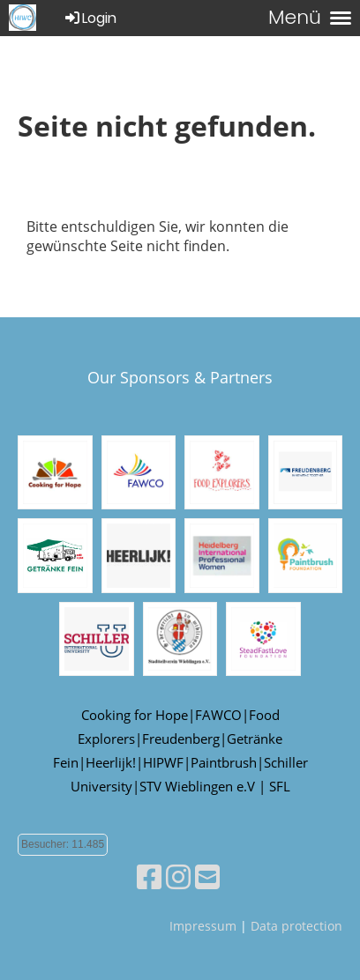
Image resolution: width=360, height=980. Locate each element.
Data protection (296, 926)
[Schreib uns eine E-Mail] (207, 876)
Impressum (203, 926)
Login (90, 18)
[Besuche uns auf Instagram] (178, 876)
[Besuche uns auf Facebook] (149, 876)
